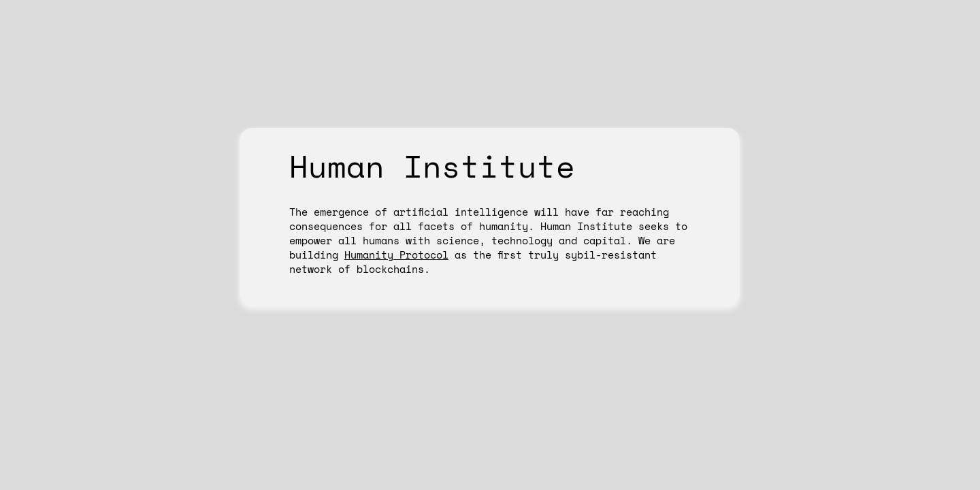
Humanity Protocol (396, 255)
